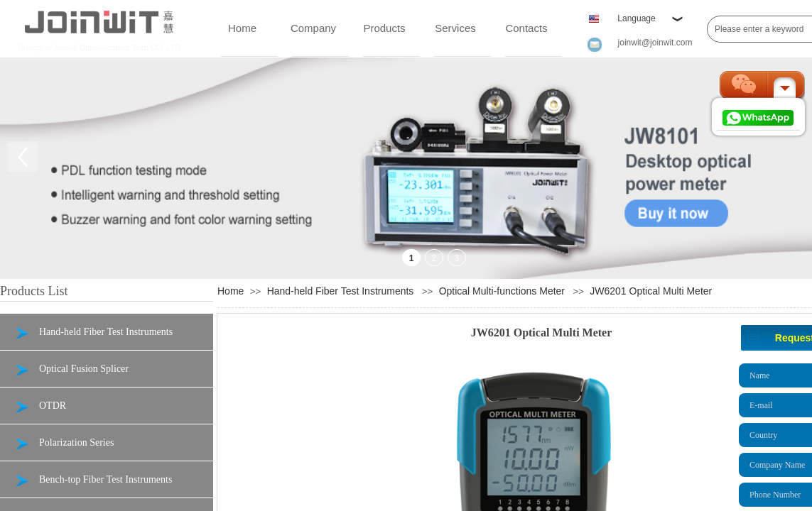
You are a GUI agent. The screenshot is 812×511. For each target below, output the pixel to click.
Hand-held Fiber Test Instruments (341, 291)
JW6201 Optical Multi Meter (651, 291)
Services (455, 28)
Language (636, 18)
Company (313, 28)
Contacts (526, 28)
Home (242, 28)
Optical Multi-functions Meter (502, 291)
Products (384, 28)
